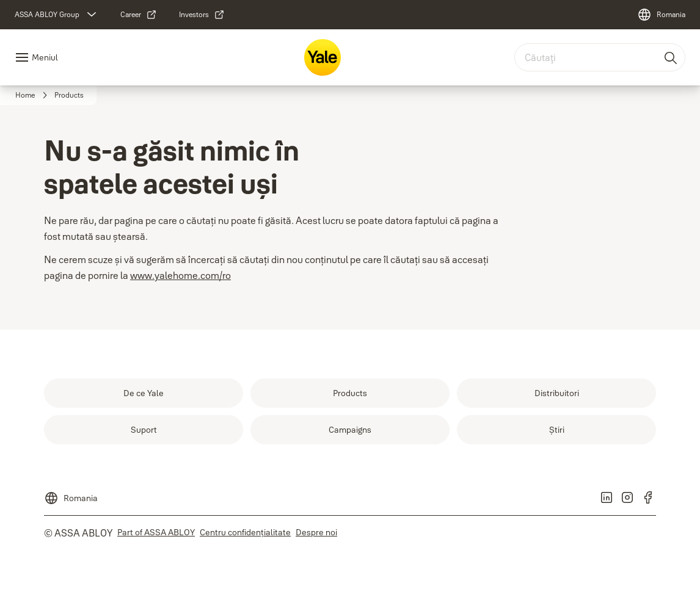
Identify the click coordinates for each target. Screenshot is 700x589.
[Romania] (661, 15)
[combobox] (600, 57)
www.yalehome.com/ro (180, 275)
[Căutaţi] (671, 57)
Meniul (45, 57)
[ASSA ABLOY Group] (57, 15)
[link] (139, 15)
